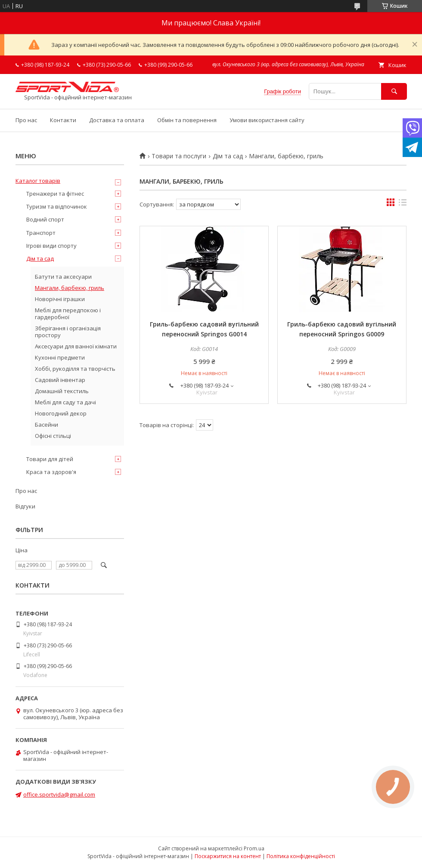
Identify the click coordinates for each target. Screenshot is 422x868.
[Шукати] (394, 91)
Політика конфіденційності (301, 856)
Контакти (63, 120)
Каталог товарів (38, 181)
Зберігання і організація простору (68, 332)
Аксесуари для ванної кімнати (76, 346)
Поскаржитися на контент (228, 856)
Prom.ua (254, 848)
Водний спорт (45, 219)
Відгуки (25, 506)
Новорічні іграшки (60, 299)
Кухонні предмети (60, 357)
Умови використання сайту (267, 120)
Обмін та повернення (187, 120)
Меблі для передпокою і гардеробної (68, 314)
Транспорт (41, 233)
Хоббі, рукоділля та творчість (75, 369)
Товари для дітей (50, 459)
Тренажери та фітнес (55, 194)
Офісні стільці (53, 436)
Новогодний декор (61, 413)
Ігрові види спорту (51, 246)
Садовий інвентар (60, 380)
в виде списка (403, 204)
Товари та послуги (179, 156)
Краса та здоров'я (51, 472)
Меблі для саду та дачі (65, 402)
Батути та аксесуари (63, 277)
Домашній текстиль (62, 391)
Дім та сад (228, 156)
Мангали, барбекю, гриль (70, 288)
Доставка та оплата (117, 120)
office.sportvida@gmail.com (59, 794)
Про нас (26, 120)
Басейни (47, 425)
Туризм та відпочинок (57, 206)
